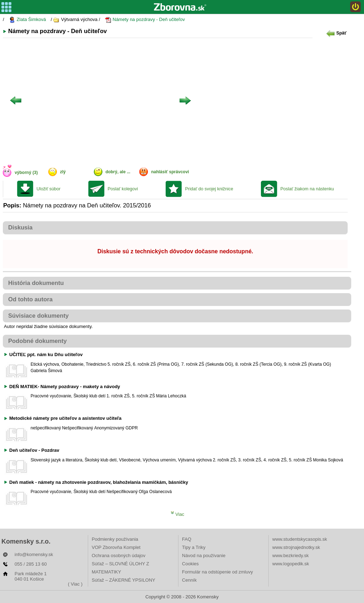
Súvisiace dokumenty (38, 316)
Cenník (189, 580)
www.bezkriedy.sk (290, 556)
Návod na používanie (204, 556)
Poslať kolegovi (123, 189)
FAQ (187, 539)
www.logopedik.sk (291, 564)
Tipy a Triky (194, 547)
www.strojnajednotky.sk (296, 547)
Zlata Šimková (27, 20)
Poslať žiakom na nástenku (307, 189)
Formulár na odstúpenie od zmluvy (217, 572)
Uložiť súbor (49, 189)
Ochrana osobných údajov (119, 556)
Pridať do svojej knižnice (209, 189)
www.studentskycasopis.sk (300, 539)
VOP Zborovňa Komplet (116, 547)
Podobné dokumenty (38, 341)
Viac (178, 514)
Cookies (190, 564)
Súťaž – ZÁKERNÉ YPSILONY (124, 580)
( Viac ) (75, 584)
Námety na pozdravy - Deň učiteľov (145, 20)
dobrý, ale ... (118, 172)
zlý (63, 172)
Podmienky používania (115, 539)
